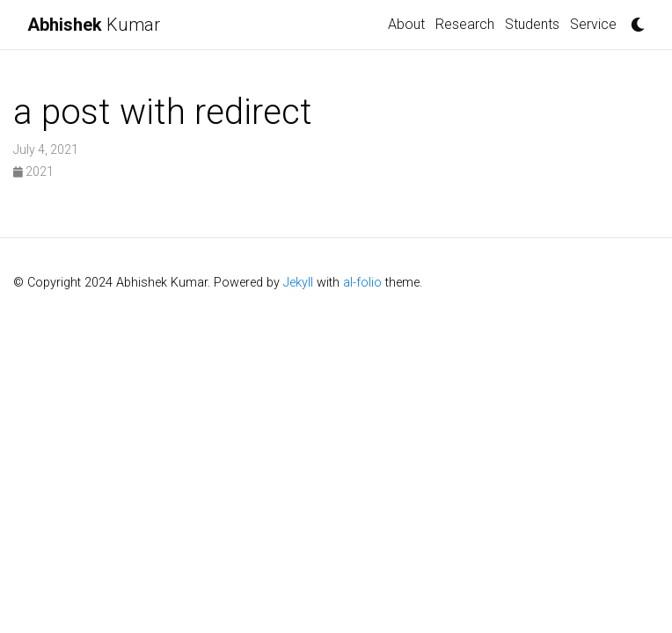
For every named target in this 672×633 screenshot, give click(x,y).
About (406, 24)
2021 (33, 171)
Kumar (94, 25)
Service (593, 24)
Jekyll (298, 283)
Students (532, 24)
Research (465, 24)
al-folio (362, 283)
